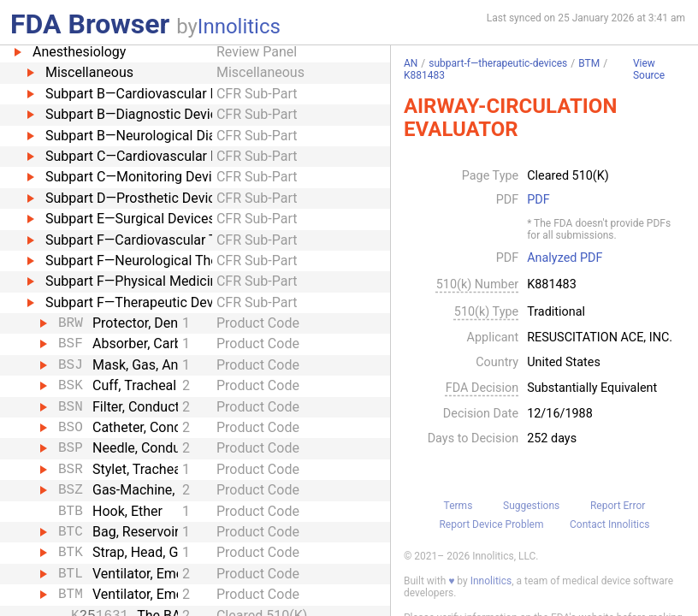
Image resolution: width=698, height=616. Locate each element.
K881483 (424, 75)
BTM (589, 63)
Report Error (618, 506)
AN (411, 63)
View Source (649, 70)
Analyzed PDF (565, 258)
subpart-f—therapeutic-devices (498, 63)
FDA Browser (90, 24)
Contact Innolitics (609, 524)
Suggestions (531, 506)
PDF (538, 200)
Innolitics (239, 27)
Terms (458, 506)
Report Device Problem (491, 524)
